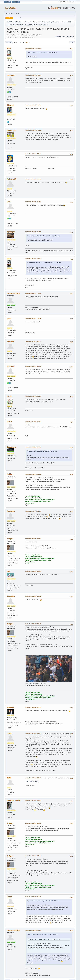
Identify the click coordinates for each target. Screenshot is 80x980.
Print (72, 43)
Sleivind (10, 105)
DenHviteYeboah (14, 801)
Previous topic (60, 37)
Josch (9, 733)
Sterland (10, 341)
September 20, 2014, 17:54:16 (33, 75)
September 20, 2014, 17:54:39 (33, 105)
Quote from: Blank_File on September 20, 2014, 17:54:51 (45, 263)
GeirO (9, 422)
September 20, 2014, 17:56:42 (33, 202)
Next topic (70, 37)
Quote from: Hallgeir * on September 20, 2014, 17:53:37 (44, 236)
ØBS (9, 48)
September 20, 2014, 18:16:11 (33, 624)
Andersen (11, 511)
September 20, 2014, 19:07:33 (33, 930)
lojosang (46, 22)
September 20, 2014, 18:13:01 (33, 539)
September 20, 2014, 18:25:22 (33, 778)
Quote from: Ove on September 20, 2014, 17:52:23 (43, 52)
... (22, 43)
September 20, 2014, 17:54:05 (33, 48)
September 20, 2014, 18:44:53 (33, 801)
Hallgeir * (51, 22)
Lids (56, 22)
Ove (9, 202)
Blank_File (11, 130)
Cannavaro (11, 447)
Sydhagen (11, 232)
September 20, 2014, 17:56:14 (33, 179)
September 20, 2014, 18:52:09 (33, 823)
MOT (9, 778)
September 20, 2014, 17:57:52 (33, 293)
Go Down (9, 43)
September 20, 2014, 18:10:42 (33, 474)
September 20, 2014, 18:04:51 (33, 422)
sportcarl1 (11, 75)
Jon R (41, 22)
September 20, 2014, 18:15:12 (33, 596)
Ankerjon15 (12, 179)
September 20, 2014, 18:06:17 (33, 447)
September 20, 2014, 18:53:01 (33, 856)
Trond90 (10, 707)
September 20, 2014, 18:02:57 (33, 396)
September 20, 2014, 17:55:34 (33, 154)
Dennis (60, 22)
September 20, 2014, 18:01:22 (33, 366)
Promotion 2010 (67, 22)
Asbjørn (10, 474)
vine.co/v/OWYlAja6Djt (32, 781)
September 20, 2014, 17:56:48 (33, 232)
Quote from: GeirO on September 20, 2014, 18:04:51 (43, 451)
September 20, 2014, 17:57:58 (33, 318)
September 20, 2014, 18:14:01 (33, 571)
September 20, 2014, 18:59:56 (33, 897)
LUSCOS (10, 8)
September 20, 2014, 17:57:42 (33, 259)
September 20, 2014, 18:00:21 (33, 341)
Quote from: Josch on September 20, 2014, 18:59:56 (43, 934)
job (8, 154)
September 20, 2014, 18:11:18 (33, 511)
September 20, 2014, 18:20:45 (33, 707)
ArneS (10, 396)
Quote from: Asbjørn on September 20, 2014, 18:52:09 (44, 901)
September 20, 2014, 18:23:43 (33, 734)
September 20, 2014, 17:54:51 (33, 130)
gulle (9, 318)
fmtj (9, 571)
